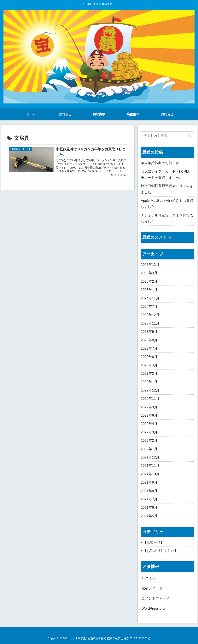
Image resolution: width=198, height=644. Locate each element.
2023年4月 (149, 365)
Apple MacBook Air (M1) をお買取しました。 (167, 204)
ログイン (148, 578)
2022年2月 (149, 441)
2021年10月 (150, 474)
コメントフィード (155, 598)
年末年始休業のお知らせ (160, 163)
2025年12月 (150, 265)
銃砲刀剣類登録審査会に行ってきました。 (167, 189)
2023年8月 (149, 340)
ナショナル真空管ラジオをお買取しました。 (167, 218)
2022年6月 (149, 415)
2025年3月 (149, 273)
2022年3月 (149, 432)
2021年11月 (150, 466)
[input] (167, 136)
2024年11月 (150, 298)
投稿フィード (152, 588)
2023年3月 (149, 374)
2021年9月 (149, 482)
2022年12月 (150, 390)
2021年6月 (149, 508)
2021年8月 (149, 491)
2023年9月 (149, 332)
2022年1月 (149, 449)
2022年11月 (150, 399)
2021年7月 (149, 499)
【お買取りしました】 (160, 551)
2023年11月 (150, 323)
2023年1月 (149, 382)
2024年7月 (149, 307)
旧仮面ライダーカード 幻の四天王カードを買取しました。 (166, 174)
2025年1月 (149, 290)
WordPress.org (153, 608)
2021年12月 (150, 457)
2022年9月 (149, 407)
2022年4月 (149, 424)
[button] (190, 136)
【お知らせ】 (154, 542)
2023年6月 (149, 357)
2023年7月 (149, 348)
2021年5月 (149, 516)
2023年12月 (150, 315)
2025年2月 (149, 281)
